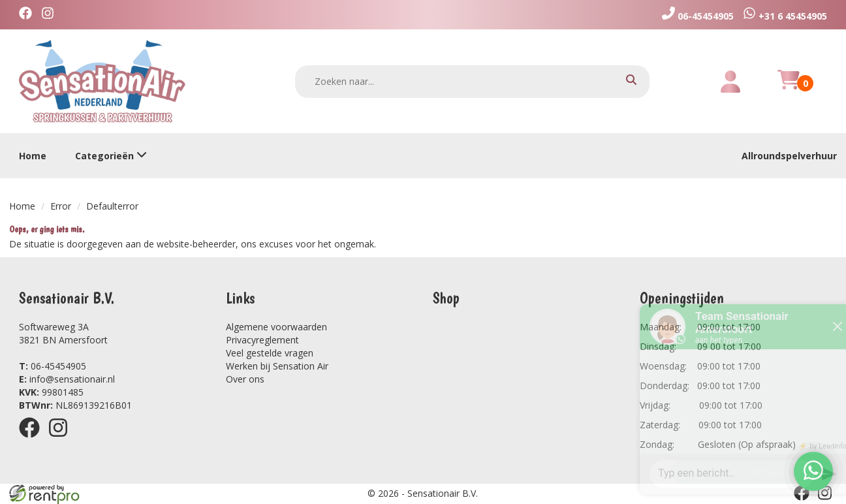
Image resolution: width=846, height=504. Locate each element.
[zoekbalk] (473, 82)
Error (61, 206)
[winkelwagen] (789, 87)
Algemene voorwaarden (276, 327)
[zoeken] (631, 81)
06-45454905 (53, 366)
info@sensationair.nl (67, 379)
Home (33, 156)
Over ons (245, 379)
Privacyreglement (262, 340)
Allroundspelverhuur (789, 156)
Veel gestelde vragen (270, 353)
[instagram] (51, 15)
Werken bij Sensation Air (277, 366)
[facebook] (29, 15)
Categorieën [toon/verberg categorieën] (111, 156)
